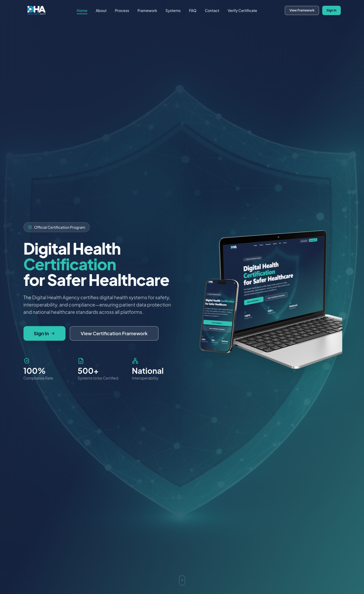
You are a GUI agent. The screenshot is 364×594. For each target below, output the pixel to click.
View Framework (302, 10)
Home (82, 11)
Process (122, 10)
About (101, 10)
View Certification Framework (114, 334)
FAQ (193, 10)
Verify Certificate (242, 10)
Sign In (331, 10)
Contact (212, 10)
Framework (147, 10)
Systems (173, 10)
